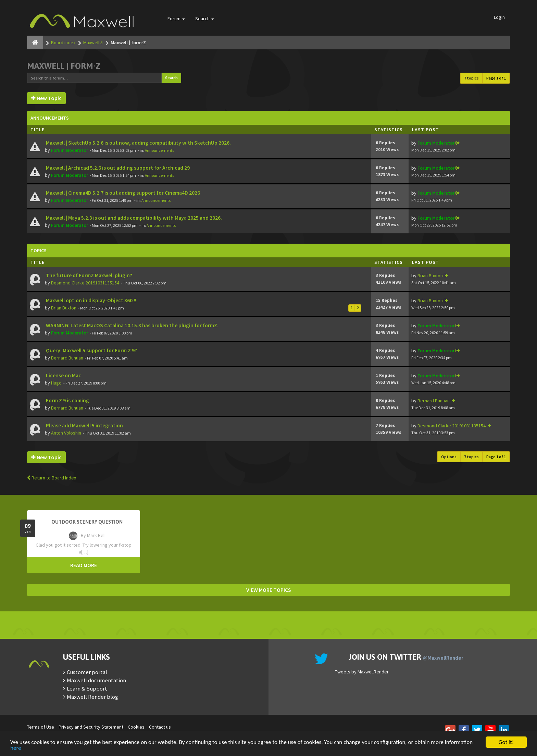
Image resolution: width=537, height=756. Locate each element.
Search (205, 19)
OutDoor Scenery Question (87, 522)
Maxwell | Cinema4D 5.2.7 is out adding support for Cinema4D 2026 (122, 193)
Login (499, 17)
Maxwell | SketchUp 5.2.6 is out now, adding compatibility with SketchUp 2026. (138, 143)
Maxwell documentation (96, 680)
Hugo (56, 383)
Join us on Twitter (406, 657)
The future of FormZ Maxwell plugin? (89, 275)
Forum (176, 19)
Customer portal (87, 672)
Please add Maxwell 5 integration (84, 425)
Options (449, 457)
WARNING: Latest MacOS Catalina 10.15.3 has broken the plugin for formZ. (132, 325)
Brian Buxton (430, 276)
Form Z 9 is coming (67, 400)
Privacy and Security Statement (91, 727)
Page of (496, 78)
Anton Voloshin (66, 433)
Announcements (159, 150)
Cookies (136, 727)
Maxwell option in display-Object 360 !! (91, 300)
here (16, 748)
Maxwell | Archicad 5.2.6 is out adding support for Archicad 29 (117, 168)
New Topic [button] (46, 98)
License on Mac (63, 375)
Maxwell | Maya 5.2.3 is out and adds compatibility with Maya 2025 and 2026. (133, 218)
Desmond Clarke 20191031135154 (85, 283)
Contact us (160, 727)
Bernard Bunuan (67, 358)
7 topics (471, 78)
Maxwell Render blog (92, 697)
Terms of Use (41, 727)
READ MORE (84, 565)
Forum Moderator (70, 150)
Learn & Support (87, 688)
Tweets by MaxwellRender (362, 672)
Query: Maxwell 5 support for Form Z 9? (91, 350)
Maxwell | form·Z (64, 66)
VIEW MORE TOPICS (269, 590)
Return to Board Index (52, 478)
